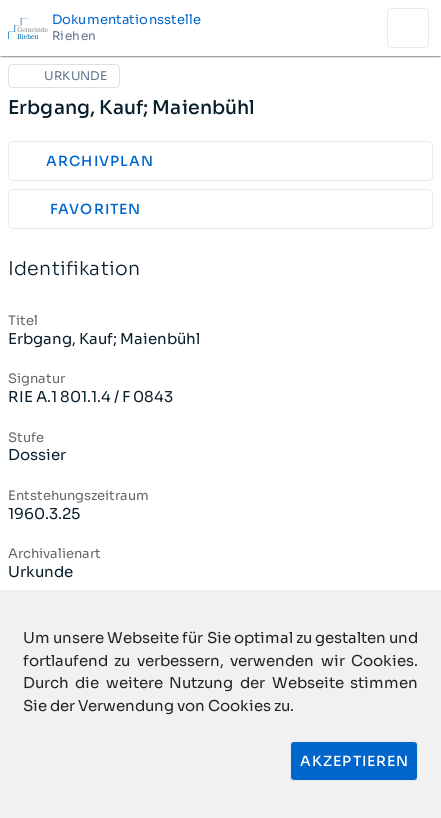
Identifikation (220, 269)
